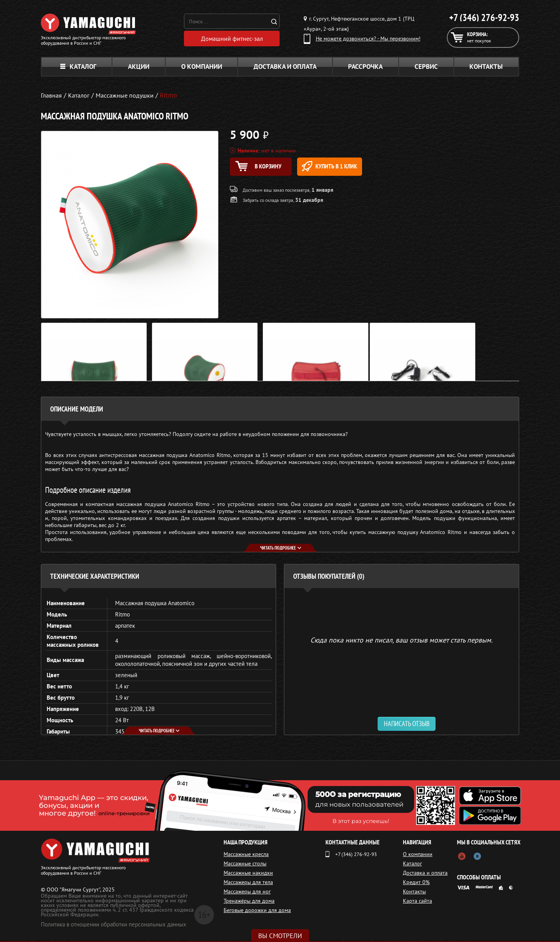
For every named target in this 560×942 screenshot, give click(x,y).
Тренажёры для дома (249, 903)
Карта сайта (420, 903)
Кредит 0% (419, 884)
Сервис (426, 68)
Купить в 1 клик (349, 168)
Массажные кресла (246, 856)
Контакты (486, 68)
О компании (202, 68)
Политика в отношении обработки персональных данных (114, 926)
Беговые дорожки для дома (257, 912)
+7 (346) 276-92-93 (484, 18)
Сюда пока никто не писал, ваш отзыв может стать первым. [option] (402, 642)
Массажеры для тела (248, 884)
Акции (139, 68)
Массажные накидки (248, 875)
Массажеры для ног (247, 893)
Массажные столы (245, 865)
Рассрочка (365, 68)
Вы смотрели (280, 936)
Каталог (78, 68)
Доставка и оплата (285, 68)
